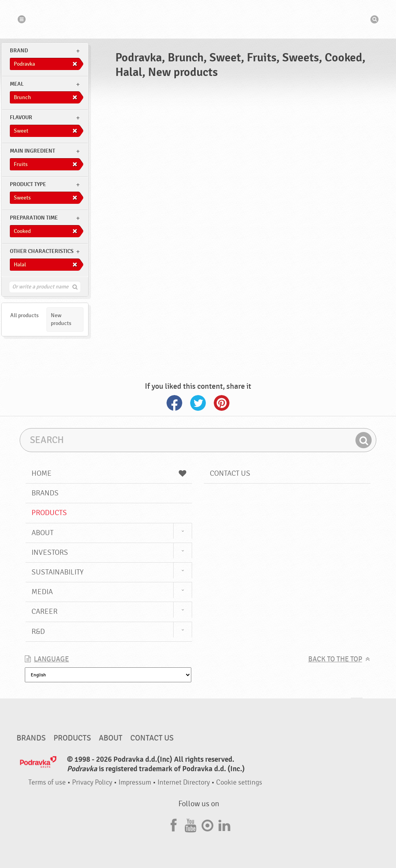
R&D (38, 632)
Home (109, 473)
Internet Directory (184, 782)
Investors (50, 552)
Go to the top (357, 705)
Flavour (21, 117)
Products (49, 513)
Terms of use (47, 782)
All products (24, 315)
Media (42, 592)
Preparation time (34, 218)
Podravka (198, 19)
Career (44, 611)
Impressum (135, 782)
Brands (45, 493)
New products (61, 319)
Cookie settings (239, 782)
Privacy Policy (92, 782)
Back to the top (335, 659)
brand (19, 51)
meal (17, 84)
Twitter (198, 403)
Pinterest (222, 403)
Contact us (230, 473)
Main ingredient (32, 151)
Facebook (174, 403)
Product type (28, 184)
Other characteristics (42, 251)
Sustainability (57, 572)
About (43, 533)
